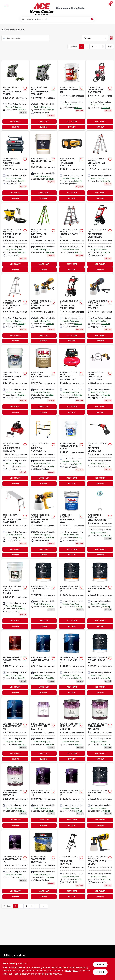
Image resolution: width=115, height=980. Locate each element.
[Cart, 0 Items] (110, 4)
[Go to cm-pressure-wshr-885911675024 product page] (72, 309)
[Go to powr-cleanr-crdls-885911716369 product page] (100, 380)
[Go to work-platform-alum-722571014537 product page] (15, 523)
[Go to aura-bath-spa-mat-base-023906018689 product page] (72, 730)
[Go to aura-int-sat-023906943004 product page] (72, 594)
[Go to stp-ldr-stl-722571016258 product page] (72, 865)
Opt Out (100, 972)
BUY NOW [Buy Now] (15, 127)
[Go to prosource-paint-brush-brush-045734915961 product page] (15, 452)
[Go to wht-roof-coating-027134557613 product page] (43, 865)
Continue (100, 964)
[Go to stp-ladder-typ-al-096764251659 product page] (15, 309)
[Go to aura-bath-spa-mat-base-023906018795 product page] (15, 796)
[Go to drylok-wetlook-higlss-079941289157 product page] (15, 380)
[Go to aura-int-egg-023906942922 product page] (72, 663)
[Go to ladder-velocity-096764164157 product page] (72, 238)
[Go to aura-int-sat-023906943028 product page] (100, 594)
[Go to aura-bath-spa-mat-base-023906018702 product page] (100, 730)
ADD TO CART (15, 121)
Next (110, 46)
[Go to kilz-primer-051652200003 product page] (72, 523)
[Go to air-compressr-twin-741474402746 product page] (15, 166)
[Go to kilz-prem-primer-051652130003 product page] (43, 380)
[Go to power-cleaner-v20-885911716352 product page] (100, 452)
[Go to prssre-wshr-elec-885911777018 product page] (72, 166)
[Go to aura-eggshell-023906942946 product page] (100, 663)
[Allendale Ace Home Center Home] (42, 8)
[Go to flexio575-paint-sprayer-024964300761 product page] (100, 309)
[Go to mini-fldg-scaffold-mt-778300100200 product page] (43, 452)
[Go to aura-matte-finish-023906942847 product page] (72, 796)
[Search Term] (57, 19)
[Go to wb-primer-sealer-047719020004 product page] (72, 452)
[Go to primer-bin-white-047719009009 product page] (72, 95)
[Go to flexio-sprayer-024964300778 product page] (43, 309)
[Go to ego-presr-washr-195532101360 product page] (15, 95)
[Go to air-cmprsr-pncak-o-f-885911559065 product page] (72, 380)
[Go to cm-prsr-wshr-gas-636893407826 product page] (100, 95)
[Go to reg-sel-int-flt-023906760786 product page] (43, 166)
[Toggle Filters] (112, 38)
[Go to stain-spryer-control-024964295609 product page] (100, 865)
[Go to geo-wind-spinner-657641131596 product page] (100, 523)
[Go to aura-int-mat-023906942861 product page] (100, 796)
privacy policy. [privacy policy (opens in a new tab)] (72, 971)
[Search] (92, 19)
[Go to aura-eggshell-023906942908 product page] (43, 663)
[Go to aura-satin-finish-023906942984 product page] (43, 594)
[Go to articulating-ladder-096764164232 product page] (100, 166)
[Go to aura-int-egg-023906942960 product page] (15, 730)
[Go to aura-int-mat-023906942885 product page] (15, 865)
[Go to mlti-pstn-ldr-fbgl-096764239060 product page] (43, 238)
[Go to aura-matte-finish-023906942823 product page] (43, 796)
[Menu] (6, 6)
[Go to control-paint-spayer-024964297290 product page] (43, 523)
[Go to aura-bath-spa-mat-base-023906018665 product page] (43, 730)
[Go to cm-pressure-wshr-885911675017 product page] (100, 238)
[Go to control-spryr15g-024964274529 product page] (15, 238)
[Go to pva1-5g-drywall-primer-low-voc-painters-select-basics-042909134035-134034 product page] (15, 594)
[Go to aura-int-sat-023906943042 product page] (15, 663)
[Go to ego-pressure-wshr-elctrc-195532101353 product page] (43, 95)
